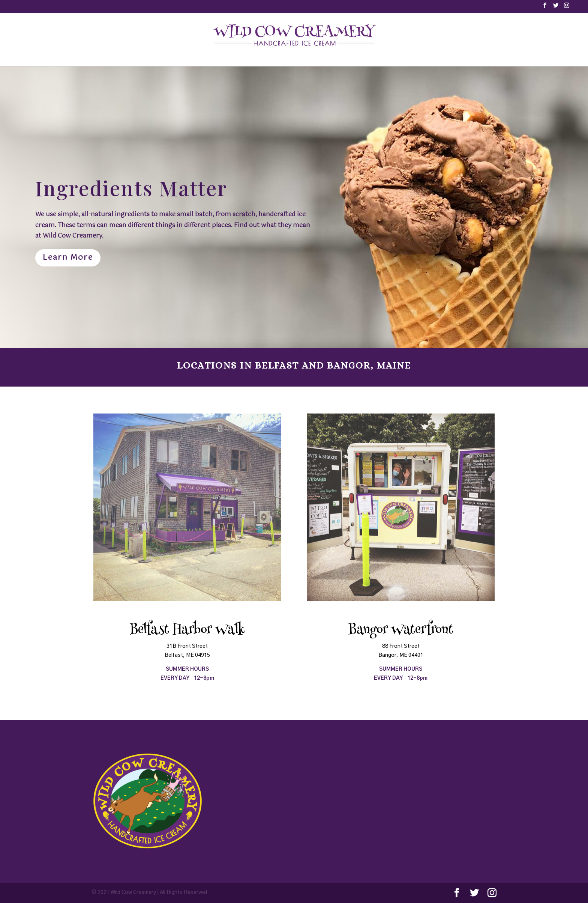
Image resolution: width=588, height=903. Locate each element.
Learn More (68, 258)
